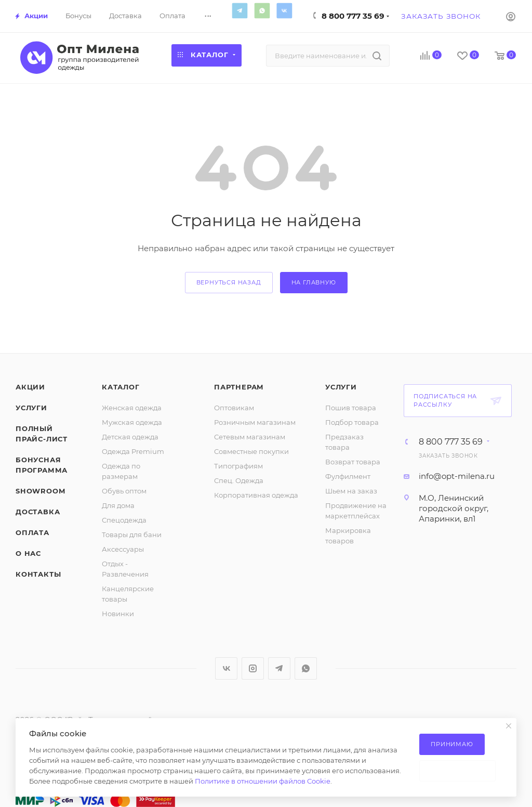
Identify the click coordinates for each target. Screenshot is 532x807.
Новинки (118, 614)
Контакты (38, 574)
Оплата (32, 532)
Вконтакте (284, 10)
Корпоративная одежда (256, 495)
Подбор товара (352, 422)
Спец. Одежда (239, 480)
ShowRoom (40, 491)
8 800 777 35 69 (353, 16)
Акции (30, 387)
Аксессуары (123, 549)
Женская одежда (132, 408)
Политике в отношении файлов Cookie (263, 781)
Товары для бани (132, 535)
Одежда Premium (133, 451)
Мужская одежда (132, 422)
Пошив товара (351, 408)
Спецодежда (124, 520)
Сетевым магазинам (250, 437)
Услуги (31, 408)
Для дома (118, 505)
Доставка (38, 512)
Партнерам (239, 387)
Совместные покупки (251, 451)
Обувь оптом (124, 491)
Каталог (121, 387)
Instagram (253, 668)
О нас (28, 553)
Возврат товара (353, 462)
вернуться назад (229, 282)
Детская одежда (130, 437)
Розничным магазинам (255, 422)
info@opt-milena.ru (457, 476)
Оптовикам (234, 408)
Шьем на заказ (351, 491)
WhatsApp (262, 10)
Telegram (240, 10)
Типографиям (238, 466)
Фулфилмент (348, 476)
